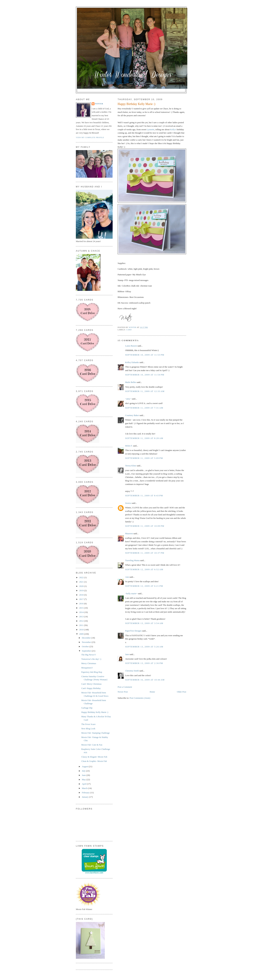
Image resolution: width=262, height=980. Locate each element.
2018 (82, 595)
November (87, 642)
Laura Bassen (131, 346)
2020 (82, 586)
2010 (82, 630)
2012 (82, 621)
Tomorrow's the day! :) (91, 659)
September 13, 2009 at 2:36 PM (144, 663)
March (85, 788)
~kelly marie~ (131, 593)
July (84, 771)
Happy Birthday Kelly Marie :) (95, 712)
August (85, 766)
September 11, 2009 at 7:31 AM (144, 408)
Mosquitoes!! (87, 668)
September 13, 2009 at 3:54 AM (144, 623)
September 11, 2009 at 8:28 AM (144, 438)
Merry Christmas (89, 663)
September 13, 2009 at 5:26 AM (144, 647)
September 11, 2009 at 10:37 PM (145, 553)
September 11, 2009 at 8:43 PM (144, 496)
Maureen (129, 533)
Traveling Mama (132, 560)
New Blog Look (88, 729)
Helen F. (129, 446)
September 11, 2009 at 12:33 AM (145, 391)
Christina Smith (132, 671)
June (84, 775)
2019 (82, 590)
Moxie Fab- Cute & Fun (92, 745)
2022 (82, 577)
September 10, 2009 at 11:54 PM (145, 375)
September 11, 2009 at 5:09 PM (144, 458)
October (86, 646)
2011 (82, 625)
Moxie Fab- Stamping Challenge (95, 733)
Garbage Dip (87, 708)
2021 (82, 582)
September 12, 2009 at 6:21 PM (144, 586)
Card (129, 330)
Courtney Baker (132, 415)
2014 (82, 612)
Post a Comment (125, 687)
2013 (82, 617)
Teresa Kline (131, 466)
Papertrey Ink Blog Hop (92, 672)
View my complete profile (90, 137)
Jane (127, 654)
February (86, 793)
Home (152, 692)
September (87, 651)
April (84, 784)
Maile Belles (131, 382)
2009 (82, 634)
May (84, 780)
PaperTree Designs (133, 631)
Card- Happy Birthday (91, 688)
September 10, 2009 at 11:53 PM (145, 355)
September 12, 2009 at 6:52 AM (144, 569)
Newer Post (123, 692)
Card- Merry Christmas (91, 684)
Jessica (128, 503)
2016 (82, 603)
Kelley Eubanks (132, 362)
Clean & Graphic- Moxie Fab (94, 761)
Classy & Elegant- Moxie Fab (94, 757)
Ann (127, 577)
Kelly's (173, 129)
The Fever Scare (88, 724)
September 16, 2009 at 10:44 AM (145, 680)
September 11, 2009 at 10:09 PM (145, 526)
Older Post (182, 692)
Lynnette (151, 129)
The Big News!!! (89, 655)
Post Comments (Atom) (140, 698)
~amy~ (128, 399)
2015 (82, 608)
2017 (82, 599)
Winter (99, 104)
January (86, 797)
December (87, 638)
